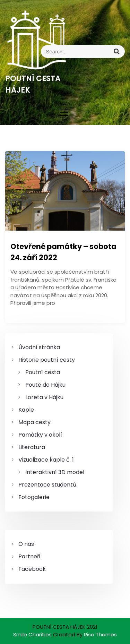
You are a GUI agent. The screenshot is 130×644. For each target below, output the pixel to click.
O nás (26, 544)
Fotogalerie (34, 497)
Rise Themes (100, 634)
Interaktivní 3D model (55, 472)
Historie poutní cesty (47, 360)
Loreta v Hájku (44, 397)
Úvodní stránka (39, 347)
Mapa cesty (34, 422)
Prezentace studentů (47, 485)
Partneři (29, 556)
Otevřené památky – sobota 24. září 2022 (63, 252)
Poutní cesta (43, 372)
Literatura (32, 447)
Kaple (26, 410)
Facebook (32, 569)
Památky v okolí (40, 435)
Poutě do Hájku (45, 385)
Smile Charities (33, 634)
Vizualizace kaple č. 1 (46, 460)
